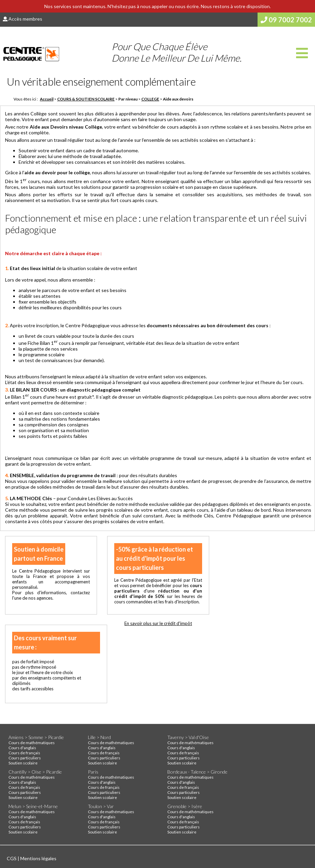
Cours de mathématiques (32, 743)
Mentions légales (38, 858)
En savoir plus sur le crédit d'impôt (158, 623)
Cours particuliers (25, 758)
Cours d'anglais (22, 748)
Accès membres (22, 19)
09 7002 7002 (286, 20)
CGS (12, 858)
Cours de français (24, 753)
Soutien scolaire (23, 763)
